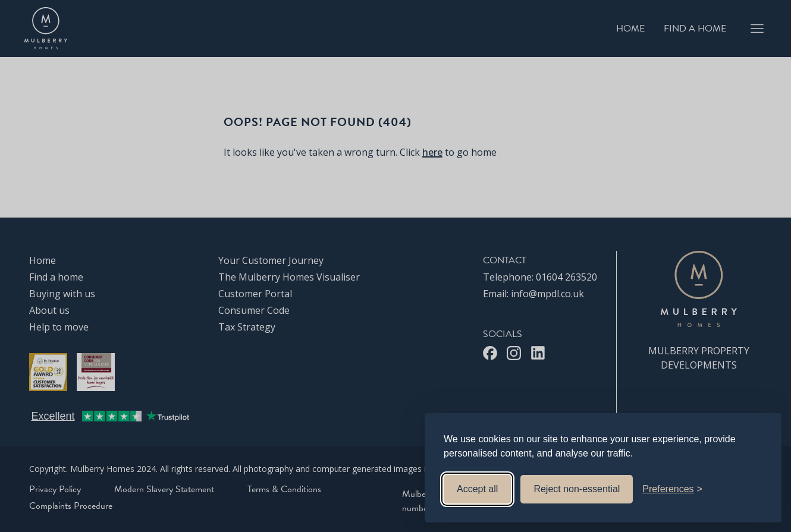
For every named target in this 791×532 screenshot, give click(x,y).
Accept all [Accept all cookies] (477, 489)
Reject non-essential (577, 489)
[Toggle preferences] (672, 489)
